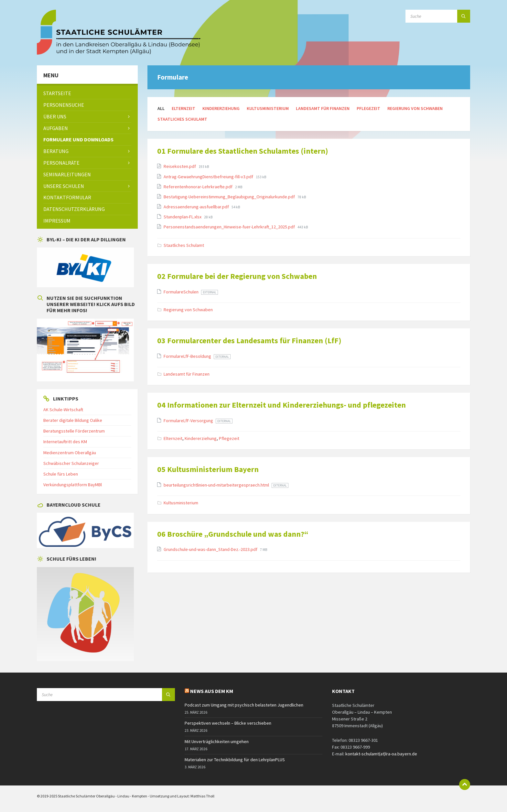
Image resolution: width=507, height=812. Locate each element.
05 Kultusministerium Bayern (208, 469)
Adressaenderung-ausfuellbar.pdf (197, 207)
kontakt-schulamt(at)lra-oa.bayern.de (381, 754)
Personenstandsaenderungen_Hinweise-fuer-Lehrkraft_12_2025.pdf (230, 227)
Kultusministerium (268, 108)
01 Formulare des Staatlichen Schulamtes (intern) (243, 151)
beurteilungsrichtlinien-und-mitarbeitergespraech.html (217, 485)
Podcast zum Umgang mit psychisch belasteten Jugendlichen (244, 705)
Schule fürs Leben (61, 474)
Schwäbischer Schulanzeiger (71, 463)
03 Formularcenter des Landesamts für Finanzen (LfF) (249, 340)
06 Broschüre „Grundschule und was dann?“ (233, 534)
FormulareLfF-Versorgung (189, 421)
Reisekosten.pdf (180, 166)
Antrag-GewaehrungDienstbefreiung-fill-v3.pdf (209, 177)
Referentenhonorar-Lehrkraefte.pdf (199, 187)
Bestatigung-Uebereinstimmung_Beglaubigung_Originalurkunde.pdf (230, 197)
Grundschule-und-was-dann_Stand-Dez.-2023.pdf (211, 549)
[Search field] (438, 16)
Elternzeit (183, 108)
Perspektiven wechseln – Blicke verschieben (228, 723)
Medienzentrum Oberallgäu (70, 453)
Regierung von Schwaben (415, 108)
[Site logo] (119, 53)
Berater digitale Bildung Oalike (73, 420)
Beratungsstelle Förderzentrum (74, 431)
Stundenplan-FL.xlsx (183, 217)
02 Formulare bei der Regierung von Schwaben (237, 276)
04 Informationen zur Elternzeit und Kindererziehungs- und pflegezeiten (281, 405)
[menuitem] (87, 93)
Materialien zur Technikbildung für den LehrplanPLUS (235, 760)
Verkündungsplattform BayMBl (73, 485)
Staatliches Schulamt (182, 119)
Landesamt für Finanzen (323, 108)
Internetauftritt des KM (65, 442)
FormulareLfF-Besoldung (188, 356)
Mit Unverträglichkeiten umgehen (217, 741)
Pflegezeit (368, 108)
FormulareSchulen (182, 292)
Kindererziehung (221, 108)
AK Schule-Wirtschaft (63, 410)
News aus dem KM (212, 691)
